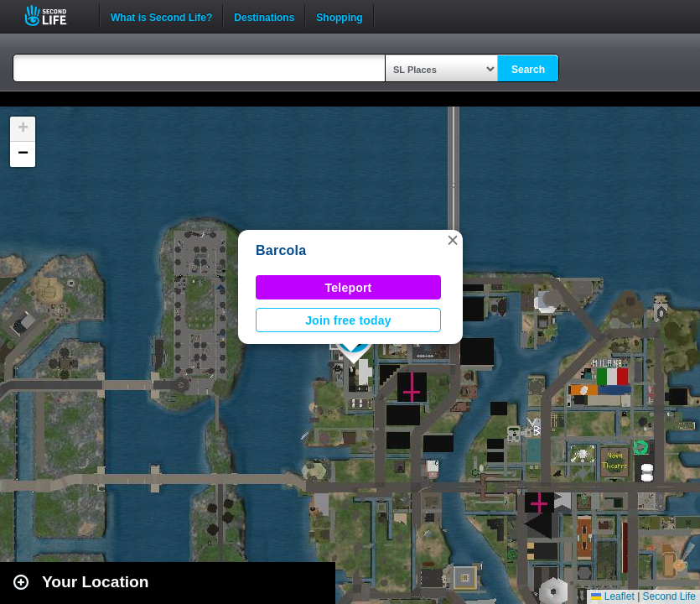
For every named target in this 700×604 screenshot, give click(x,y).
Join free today (348, 320)
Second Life (55, 16)
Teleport (349, 288)
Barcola (281, 250)
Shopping (339, 16)
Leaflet (612, 596)
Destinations (264, 16)
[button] (453, 240)
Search (528, 70)
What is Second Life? (161, 16)
